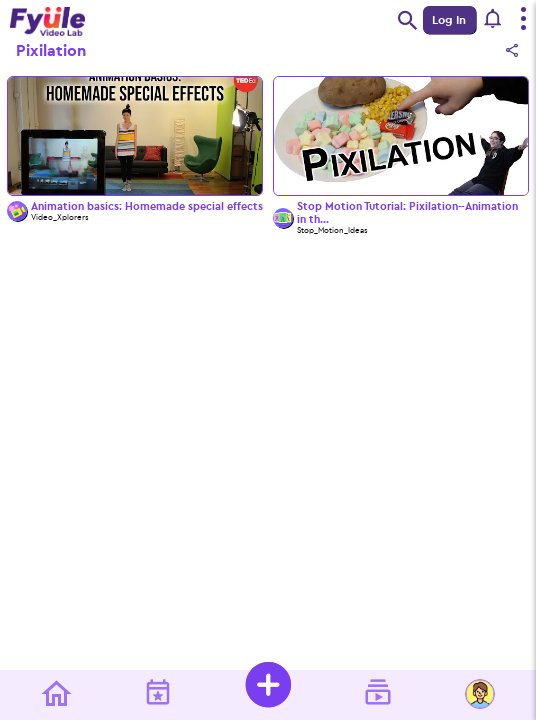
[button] (493, 20)
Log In (449, 20)
